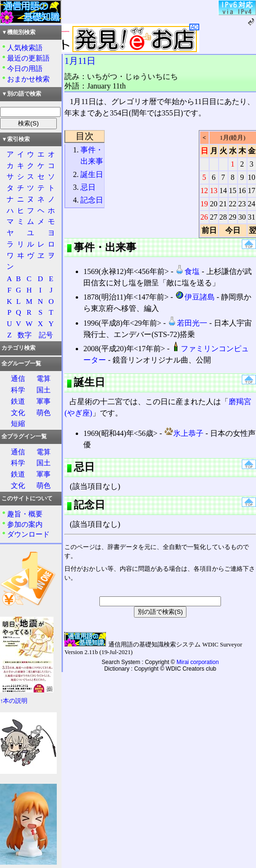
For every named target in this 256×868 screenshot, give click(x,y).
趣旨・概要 (25, 514)
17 (252, 190)
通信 (18, 378)
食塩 (187, 271)
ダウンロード (28, 534)
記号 (46, 335)
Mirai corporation (198, 662)
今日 (233, 230)
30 (242, 217)
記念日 (92, 200)
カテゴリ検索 (18, 348)
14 (223, 190)
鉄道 (18, 401)
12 (204, 190)
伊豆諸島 (195, 297)
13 (214, 190)
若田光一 (187, 323)
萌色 (44, 412)
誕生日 (92, 174)
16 (242, 190)
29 (233, 217)
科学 (18, 390)
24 (252, 204)
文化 (18, 412)
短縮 (18, 423)
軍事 (44, 401)
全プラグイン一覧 (24, 436)
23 (242, 204)
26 (204, 217)
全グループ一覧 (21, 363)
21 (223, 204)
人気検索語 (25, 48)
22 (233, 204)
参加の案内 (25, 524)
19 (204, 204)
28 (223, 217)
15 (233, 190)
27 (214, 217)
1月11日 (80, 61)
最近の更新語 (28, 58)
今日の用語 (25, 68)
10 (252, 177)
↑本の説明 (14, 701)
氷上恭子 (184, 433)
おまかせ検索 (28, 79)
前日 (209, 230)
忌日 (88, 187)
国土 (44, 390)
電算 (44, 378)
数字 (25, 335)
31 (252, 217)
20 (214, 204)
